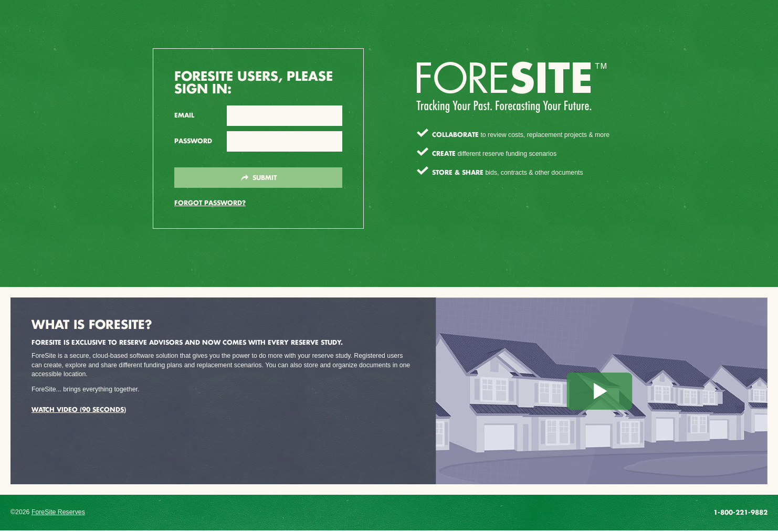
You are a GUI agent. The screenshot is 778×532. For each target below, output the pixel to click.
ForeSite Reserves (58, 512)
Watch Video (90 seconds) (79, 409)
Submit (259, 178)
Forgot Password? (210, 203)
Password (193, 141)
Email (184, 115)
